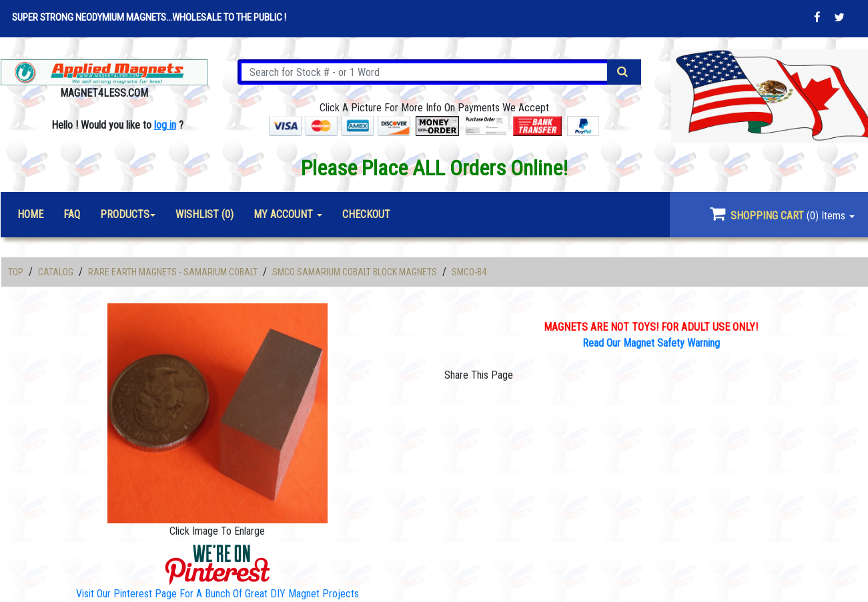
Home (30, 214)
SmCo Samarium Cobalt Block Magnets (355, 272)
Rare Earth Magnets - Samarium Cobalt (173, 272)
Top (16, 272)
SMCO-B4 (469, 272)
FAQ (72, 214)
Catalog (56, 272)
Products (125, 214)
